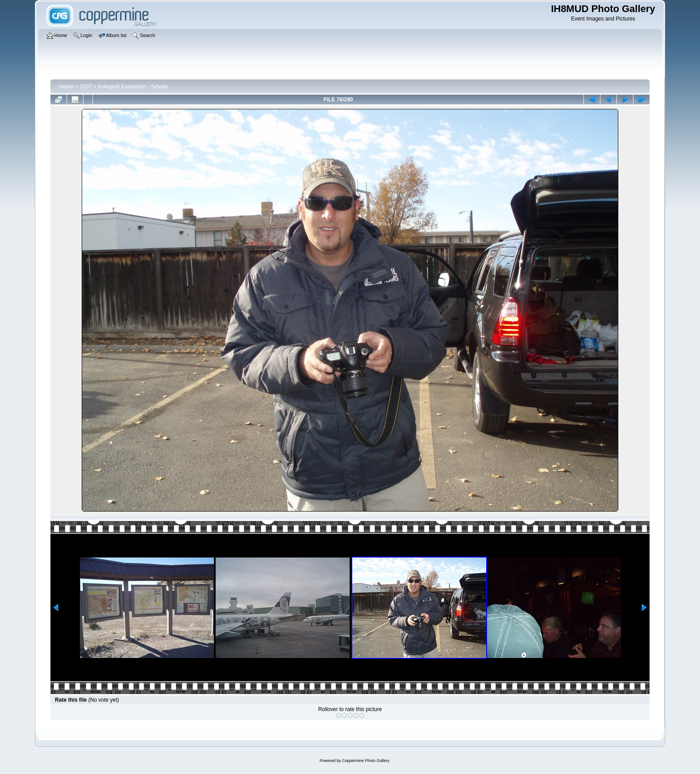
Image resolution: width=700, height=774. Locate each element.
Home (67, 87)
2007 (86, 87)
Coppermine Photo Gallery (366, 761)
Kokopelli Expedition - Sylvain (133, 87)
